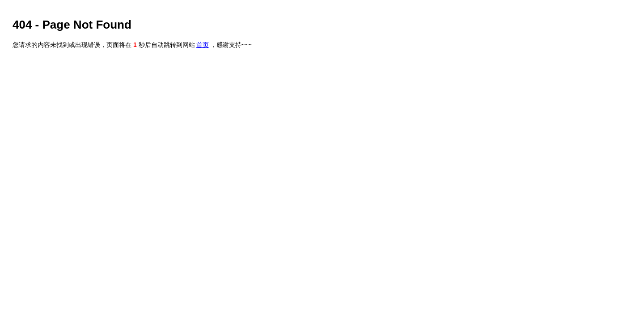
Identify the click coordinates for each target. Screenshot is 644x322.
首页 (203, 45)
